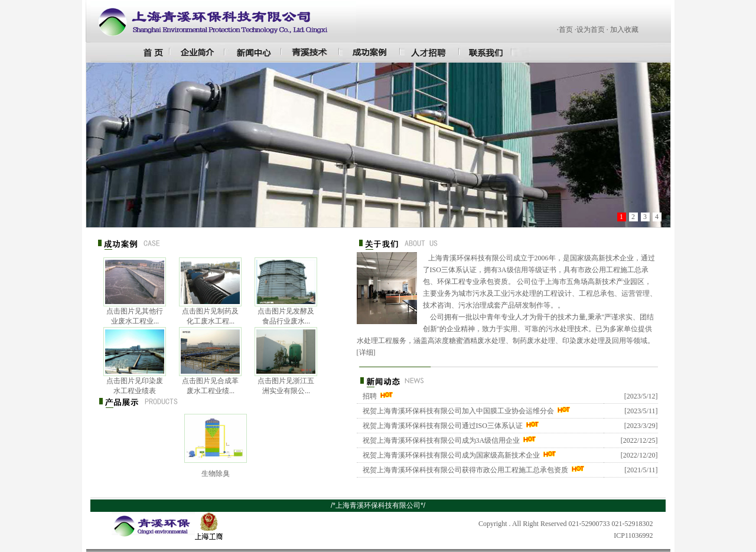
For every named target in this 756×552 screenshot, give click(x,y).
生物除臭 (216, 473)
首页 (566, 30)
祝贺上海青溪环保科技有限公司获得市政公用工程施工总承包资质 (465, 470)
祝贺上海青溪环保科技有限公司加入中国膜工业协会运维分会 (458, 411)
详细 (366, 352)
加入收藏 (624, 30)
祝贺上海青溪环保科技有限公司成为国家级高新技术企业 (451, 455)
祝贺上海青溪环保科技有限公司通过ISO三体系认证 (443, 426)
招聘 (370, 396)
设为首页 (591, 30)
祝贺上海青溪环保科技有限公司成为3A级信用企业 (441, 440)
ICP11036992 (633, 535)
